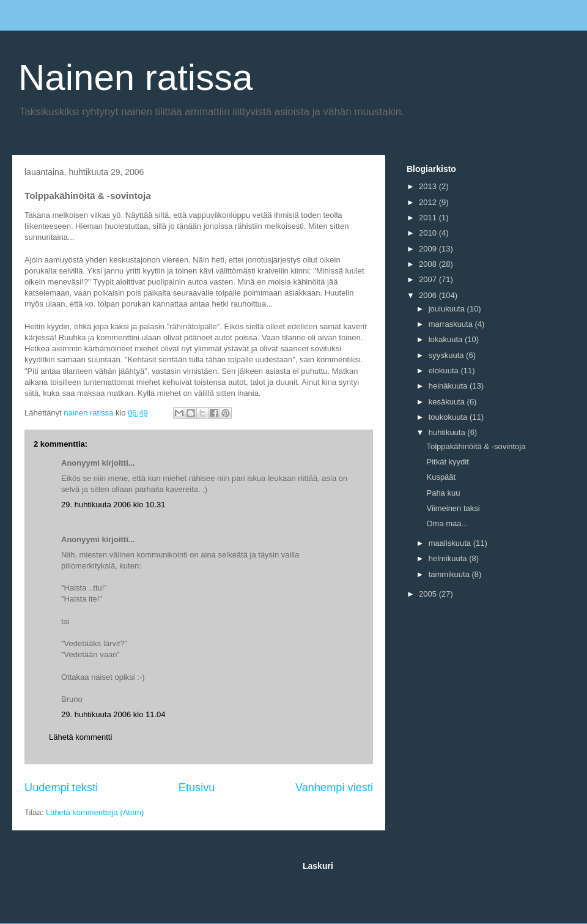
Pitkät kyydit (447, 462)
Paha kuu (443, 493)
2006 (429, 295)
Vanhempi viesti (334, 788)
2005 (429, 594)
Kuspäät (441, 477)
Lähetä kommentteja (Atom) (95, 812)
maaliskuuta (451, 543)
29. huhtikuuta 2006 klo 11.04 (113, 714)
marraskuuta (452, 324)
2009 (429, 249)
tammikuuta (450, 574)
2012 (429, 202)
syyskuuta (447, 355)
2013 (429, 186)
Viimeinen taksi (453, 508)
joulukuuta (448, 309)
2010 (429, 233)
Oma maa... (447, 523)
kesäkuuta (448, 402)
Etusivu (197, 788)
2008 (429, 264)
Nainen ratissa (136, 77)
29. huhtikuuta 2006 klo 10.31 (113, 505)
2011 (429, 218)
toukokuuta (449, 417)
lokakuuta (447, 339)
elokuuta (445, 371)
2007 (429, 279)
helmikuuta (449, 558)
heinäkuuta (449, 386)
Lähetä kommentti (80, 737)
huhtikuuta (448, 432)
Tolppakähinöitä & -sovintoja (476, 446)
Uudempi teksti (61, 788)
